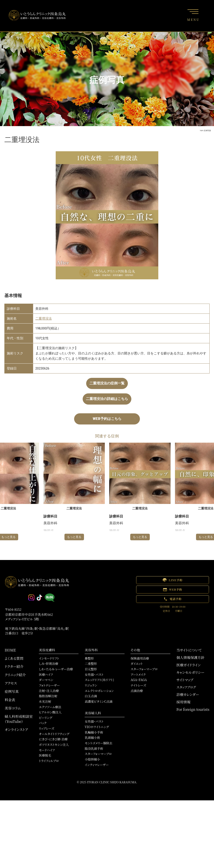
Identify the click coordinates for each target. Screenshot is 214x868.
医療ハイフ (46, 674)
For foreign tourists (193, 709)
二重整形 (91, 664)
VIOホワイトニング (97, 727)
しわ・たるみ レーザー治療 (56, 669)
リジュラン (91, 685)
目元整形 (91, 669)
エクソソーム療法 (50, 707)
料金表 (10, 700)
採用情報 (184, 702)
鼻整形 (89, 658)
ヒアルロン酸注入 (50, 712)
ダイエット (137, 664)
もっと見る (74, 537)
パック (43, 723)
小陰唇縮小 (92, 759)
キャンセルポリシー (191, 672)
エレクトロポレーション (99, 691)
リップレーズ (46, 728)
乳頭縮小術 (92, 738)
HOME (10, 650)
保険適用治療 (140, 658)
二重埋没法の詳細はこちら (107, 399)
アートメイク (138, 674)
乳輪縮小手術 (94, 732)
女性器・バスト (94, 674)
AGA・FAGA (139, 680)
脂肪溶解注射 (48, 696)
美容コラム (13, 708)
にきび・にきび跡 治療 (53, 739)
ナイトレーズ (138, 685)
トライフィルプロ (49, 761)
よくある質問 (14, 658)
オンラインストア (16, 730)
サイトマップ (185, 680)
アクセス (11, 683)
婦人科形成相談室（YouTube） (19, 719)
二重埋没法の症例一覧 (107, 383)
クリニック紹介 (15, 675)
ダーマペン (46, 680)
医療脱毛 (45, 755)
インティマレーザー (97, 765)
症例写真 (12, 691)
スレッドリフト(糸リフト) (99, 680)
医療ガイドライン (189, 665)
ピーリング (45, 718)
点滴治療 (137, 691)
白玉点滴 (91, 696)
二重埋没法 (44, 319)
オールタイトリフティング (54, 734)
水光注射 (45, 701)
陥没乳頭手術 (94, 748)
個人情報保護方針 (191, 658)
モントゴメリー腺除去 (98, 743)
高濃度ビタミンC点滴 (99, 701)
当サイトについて (189, 650)
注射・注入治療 (49, 691)
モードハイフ (47, 750)
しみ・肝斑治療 (48, 664)
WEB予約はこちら (107, 419)
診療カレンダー (188, 695)
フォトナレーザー (49, 685)
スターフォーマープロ (98, 754)
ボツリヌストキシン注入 (54, 745)
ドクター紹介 (14, 666)
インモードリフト (49, 658)
